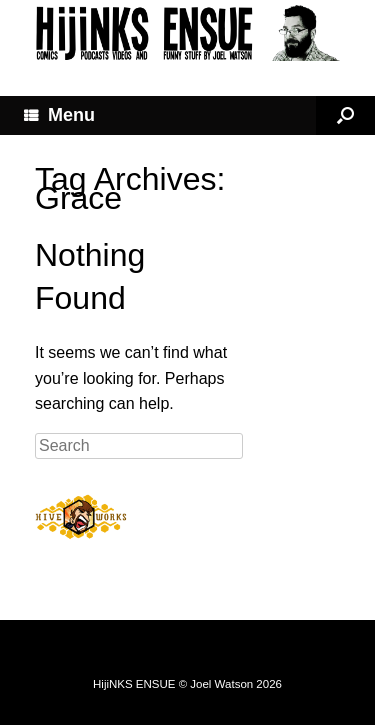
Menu (59, 115)
